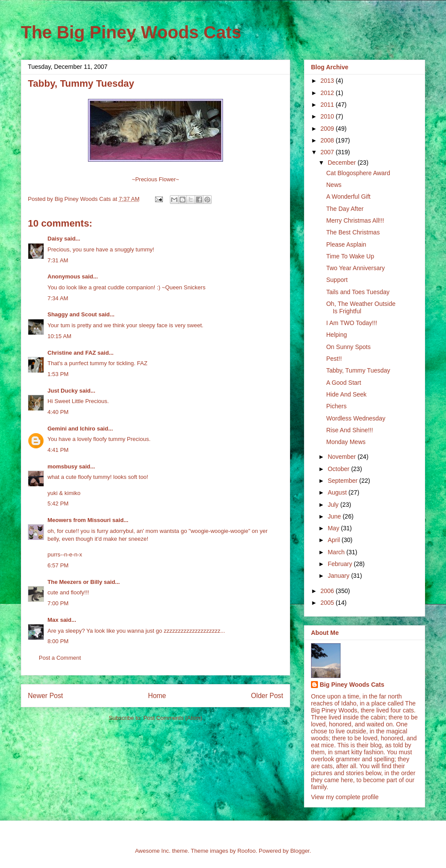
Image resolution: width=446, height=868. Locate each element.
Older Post (267, 696)
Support (337, 280)
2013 (328, 81)
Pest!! (334, 359)
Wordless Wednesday (356, 418)
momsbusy (63, 466)
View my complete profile (345, 797)
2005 (328, 603)
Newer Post (46, 696)
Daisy (55, 239)
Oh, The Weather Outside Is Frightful (361, 307)
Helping (336, 335)
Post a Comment (60, 658)
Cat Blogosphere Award (358, 173)
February (341, 564)
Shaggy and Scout (72, 314)
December (342, 163)
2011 (328, 105)
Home (157, 696)
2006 (328, 591)
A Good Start (344, 383)
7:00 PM (58, 603)
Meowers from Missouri (79, 520)
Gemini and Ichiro (71, 429)
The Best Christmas (353, 232)
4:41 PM (58, 450)
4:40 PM (58, 412)
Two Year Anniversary (356, 268)
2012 (328, 93)
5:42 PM (58, 504)
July (334, 505)
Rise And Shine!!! (350, 430)
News (334, 185)
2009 (328, 129)
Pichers (336, 406)
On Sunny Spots (348, 347)
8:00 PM (58, 641)
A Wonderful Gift (348, 197)
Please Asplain (346, 244)
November (342, 457)
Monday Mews (346, 442)
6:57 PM (58, 565)
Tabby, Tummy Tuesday (358, 370)
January (339, 576)
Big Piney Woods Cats (352, 685)
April (334, 540)
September (343, 481)
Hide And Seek (346, 394)
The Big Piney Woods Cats (131, 32)
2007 (328, 152)
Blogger (300, 851)
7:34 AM (58, 298)
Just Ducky (63, 391)
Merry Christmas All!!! (355, 220)
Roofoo (247, 851)
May (334, 528)
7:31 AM (58, 260)
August (338, 492)
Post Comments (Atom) (173, 718)
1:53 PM (58, 374)
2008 (328, 140)
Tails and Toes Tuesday (358, 292)
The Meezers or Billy (75, 582)
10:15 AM (59, 336)
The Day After (345, 209)
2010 (328, 116)
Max (53, 620)
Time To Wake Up (350, 256)
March (337, 552)
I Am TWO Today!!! (352, 323)
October (339, 469)
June (335, 516)
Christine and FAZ (72, 353)
